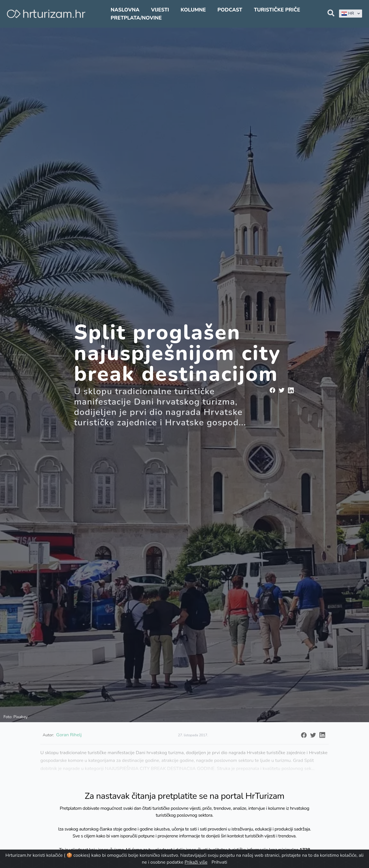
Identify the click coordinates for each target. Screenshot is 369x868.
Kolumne (193, 10)
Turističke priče (277, 10)
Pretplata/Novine (136, 18)
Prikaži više (196, 862)
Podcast (230, 10)
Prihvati (219, 862)
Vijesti (160, 10)
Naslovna (125, 10)
